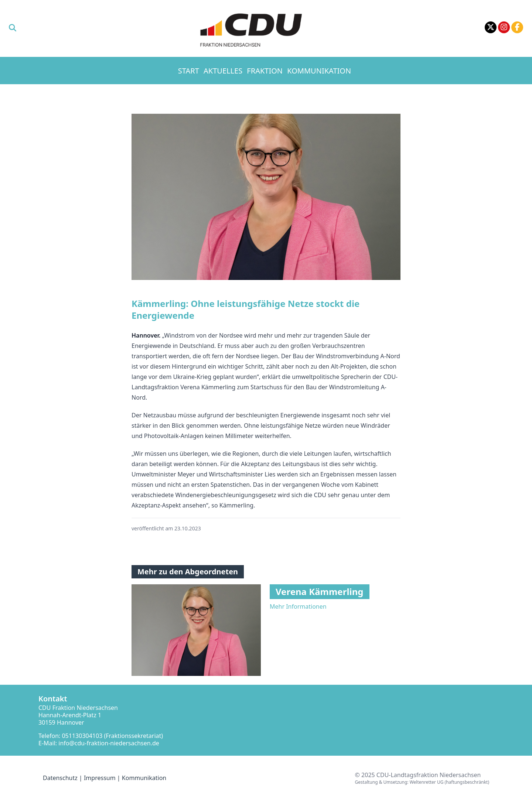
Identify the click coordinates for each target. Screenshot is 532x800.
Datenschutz (60, 778)
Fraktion (265, 71)
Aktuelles (223, 71)
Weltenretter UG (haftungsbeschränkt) (449, 782)
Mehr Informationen (298, 606)
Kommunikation (319, 71)
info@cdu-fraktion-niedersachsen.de (109, 743)
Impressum (100, 778)
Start (189, 71)
